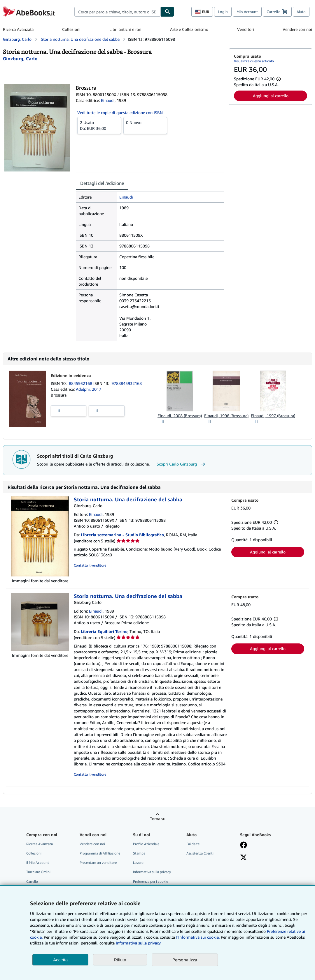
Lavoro (138, 863)
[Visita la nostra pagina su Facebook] (244, 845)
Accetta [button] (60, 960)
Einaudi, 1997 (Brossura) (273, 416)
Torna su (158, 819)
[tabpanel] (150, 266)
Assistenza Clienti (200, 853)
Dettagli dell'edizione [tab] (102, 183)
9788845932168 (127, 383)
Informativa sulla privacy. (139, 943)
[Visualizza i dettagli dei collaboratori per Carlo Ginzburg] (20, 59)
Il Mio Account (38, 863)
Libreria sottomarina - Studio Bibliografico (122, 535)
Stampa (139, 853)
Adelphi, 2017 (89, 389)
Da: (99, 125)
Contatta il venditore (90, 565)
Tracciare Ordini (38, 872)
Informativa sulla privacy (152, 872)
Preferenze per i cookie (150, 881)
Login (223, 12)
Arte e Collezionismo (189, 29)
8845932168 (81, 383)
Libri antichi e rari (125, 29)
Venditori (246, 29)
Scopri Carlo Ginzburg (182, 464)
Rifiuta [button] (120, 960)
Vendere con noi (297, 29)
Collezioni (71, 29)
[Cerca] (167, 12)
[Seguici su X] (244, 858)
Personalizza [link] (185, 960)
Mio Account (247, 12)
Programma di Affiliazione (100, 853)
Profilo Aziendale (146, 844)
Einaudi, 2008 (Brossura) (180, 416)
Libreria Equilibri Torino (104, 631)
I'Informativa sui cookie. (198, 937)
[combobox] (118, 12)
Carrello (32, 881)
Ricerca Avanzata (18, 29)
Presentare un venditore (98, 863)
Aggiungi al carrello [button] (271, 96)
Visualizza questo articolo (254, 61)
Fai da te (193, 844)
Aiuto (301, 12)
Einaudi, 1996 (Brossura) (226, 416)
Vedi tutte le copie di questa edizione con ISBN (120, 113)
